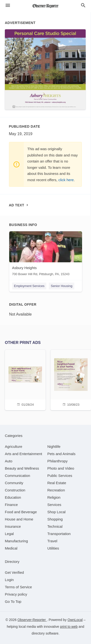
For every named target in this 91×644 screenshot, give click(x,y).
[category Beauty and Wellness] (22, 468)
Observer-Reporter (32, 620)
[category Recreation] (56, 490)
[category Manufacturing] (16, 541)
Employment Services (29, 286)
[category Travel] (52, 541)
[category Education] (13, 497)
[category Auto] (9, 461)
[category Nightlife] (54, 446)
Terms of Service (18, 587)
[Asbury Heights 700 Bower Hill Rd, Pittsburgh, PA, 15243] (46, 255)
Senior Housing (62, 286)
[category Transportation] (59, 534)
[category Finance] (11, 505)
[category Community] (14, 483)
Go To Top (13, 601)
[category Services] (54, 505)
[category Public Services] (60, 476)
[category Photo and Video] (61, 468)
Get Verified (14, 572)
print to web (69, 627)
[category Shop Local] (56, 512)
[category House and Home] (19, 519)
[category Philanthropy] (57, 461)
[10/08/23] (71, 379)
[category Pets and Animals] (61, 454)
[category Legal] (9, 534)
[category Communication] (17, 476)
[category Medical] (11, 548)
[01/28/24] (25, 379)
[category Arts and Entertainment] (23, 454)
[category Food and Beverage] (21, 512)
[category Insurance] (13, 526)
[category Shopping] (55, 519)
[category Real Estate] (57, 483)
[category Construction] (15, 490)
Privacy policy (16, 594)
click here (66, 180)
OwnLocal (75, 620)
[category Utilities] (53, 548)
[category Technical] (55, 526)
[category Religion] (54, 497)
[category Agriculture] (14, 446)
